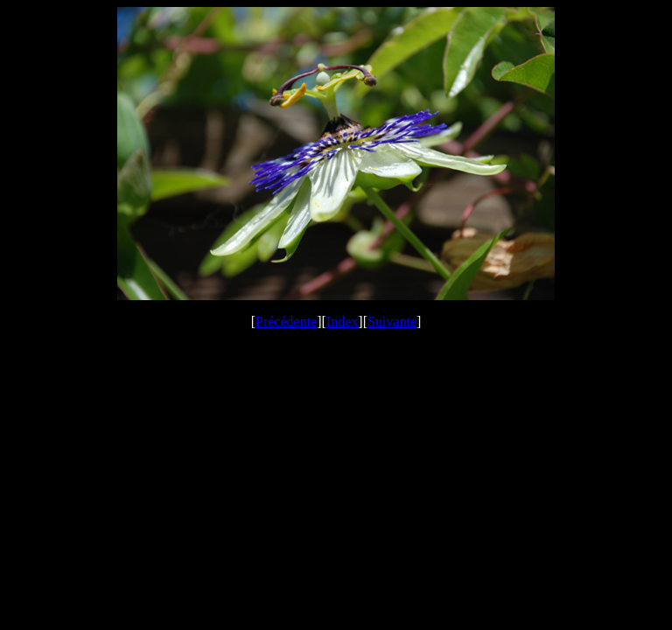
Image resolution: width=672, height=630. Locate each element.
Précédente (286, 322)
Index (342, 322)
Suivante (392, 322)
